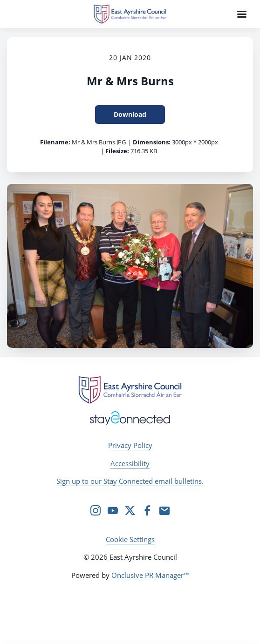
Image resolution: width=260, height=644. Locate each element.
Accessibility (130, 463)
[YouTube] (113, 510)
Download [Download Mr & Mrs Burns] (130, 114)
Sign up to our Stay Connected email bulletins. (130, 481)
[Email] (164, 510)
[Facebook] (147, 510)
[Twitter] (130, 510)
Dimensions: (152, 142)
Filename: (55, 142)
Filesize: (117, 151)
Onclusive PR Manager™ (150, 575)
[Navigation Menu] (242, 14)
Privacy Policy (130, 445)
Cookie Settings (130, 539)
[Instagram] (96, 510)
